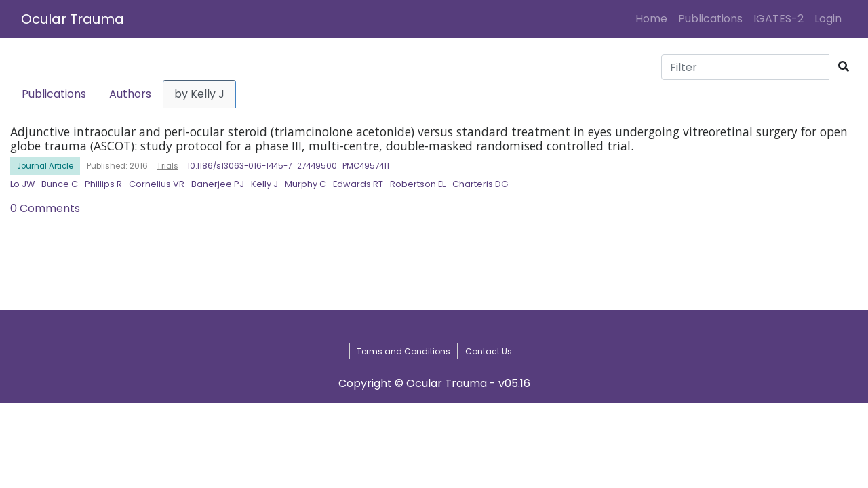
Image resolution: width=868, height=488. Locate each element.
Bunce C (60, 184)
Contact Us (489, 351)
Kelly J (264, 184)
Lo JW (22, 184)
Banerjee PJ (218, 184)
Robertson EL (418, 184)
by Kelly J (199, 94)
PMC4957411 (366, 166)
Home (654, 18)
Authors (130, 94)
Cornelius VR (157, 184)
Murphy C (305, 184)
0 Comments (45, 208)
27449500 (317, 166)
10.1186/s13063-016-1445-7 (239, 166)
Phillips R (103, 184)
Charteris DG (480, 184)
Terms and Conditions (403, 351)
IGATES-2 (778, 19)
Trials (167, 166)
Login (831, 18)
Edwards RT (358, 184)
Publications (710, 19)
